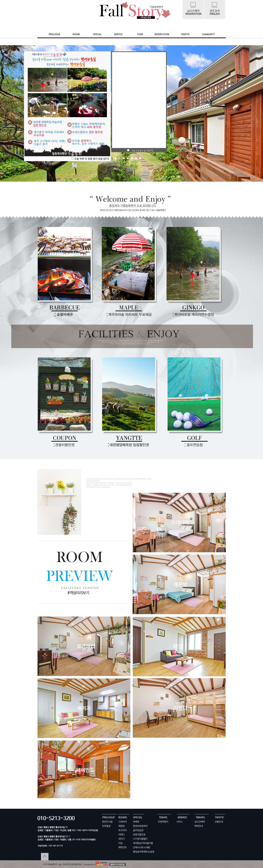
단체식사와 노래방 (142, 847)
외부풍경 (106, 826)
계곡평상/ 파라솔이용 (143, 843)
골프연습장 (138, 830)
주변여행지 (163, 822)
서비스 (180, 822)
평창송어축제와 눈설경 (144, 852)
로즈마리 (123, 830)
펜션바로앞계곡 (140, 826)
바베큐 (136, 822)
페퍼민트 (123, 847)
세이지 (121, 839)
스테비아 (123, 822)
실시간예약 (200, 822)
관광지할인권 (139, 835)
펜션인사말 (107, 822)
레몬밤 (121, 826)
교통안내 (219, 822)
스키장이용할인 (140, 839)
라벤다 (121, 835)
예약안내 (199, 826)
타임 (120, 843)
